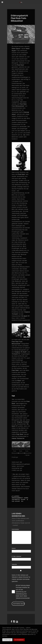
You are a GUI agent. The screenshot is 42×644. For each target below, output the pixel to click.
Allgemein (16, 496)
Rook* (19, 381)
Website (14, 564)
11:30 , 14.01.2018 (16, 501)
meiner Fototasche (18, 438)
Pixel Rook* (21, 65)
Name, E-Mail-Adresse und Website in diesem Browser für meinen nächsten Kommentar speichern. (21, 578)
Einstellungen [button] (7, 640)
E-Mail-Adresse (17, 556)
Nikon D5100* (16, 49)
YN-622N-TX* (25, 316)
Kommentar (16, 529)
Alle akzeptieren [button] (19, 640)
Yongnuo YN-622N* (21, 352)
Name (14, 548)
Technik (23, 500)
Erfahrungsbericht (17, 498)
